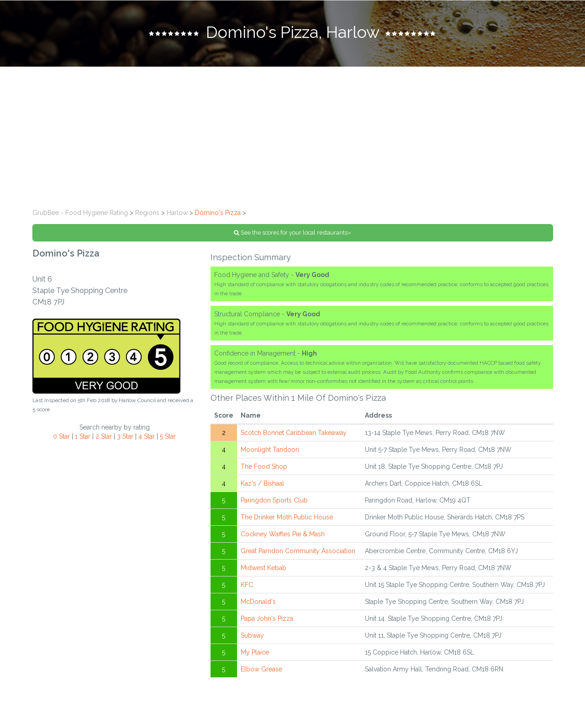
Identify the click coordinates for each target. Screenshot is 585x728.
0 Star (61, 436)
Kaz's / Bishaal (262, 483)
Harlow (177, 213)
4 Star (147, 436)
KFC (247, 585)
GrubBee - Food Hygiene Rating (80, 213)
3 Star (125, 436)
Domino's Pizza (218, 213)
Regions (147, 213)
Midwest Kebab (264, 568)
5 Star (168, 436)
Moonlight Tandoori (270, 450)
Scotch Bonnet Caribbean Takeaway (294, 433)
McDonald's (258, 602)
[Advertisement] (293, 135)
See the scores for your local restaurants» (292, 233)
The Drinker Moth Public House (287, 517)
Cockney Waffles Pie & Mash (283, 534)
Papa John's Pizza (267, 618)
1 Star (83, 436)
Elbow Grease (261, 669)
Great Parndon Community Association (298, 551)
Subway (252, 635)
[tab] (292, 33)
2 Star (104, 436)
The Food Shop (264, 466)
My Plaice (255, 652)
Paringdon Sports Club (274, 500)
